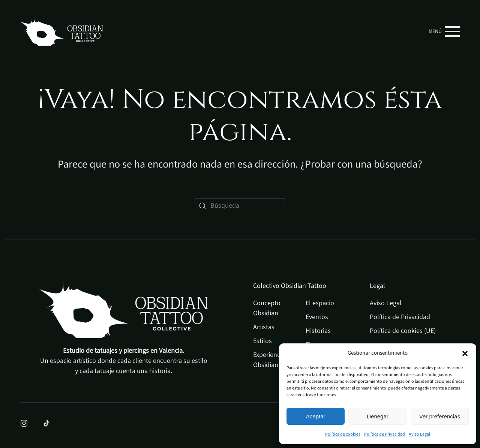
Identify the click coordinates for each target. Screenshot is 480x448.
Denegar (378, 416)
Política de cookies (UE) (403, 331)
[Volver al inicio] (62, 31)
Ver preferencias (440, 416)
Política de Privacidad (385, 434)
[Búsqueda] (240, 206)
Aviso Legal (419, 434)
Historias (318, 331)
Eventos (317, 317)
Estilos (262, 341)
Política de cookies (343, 434)
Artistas (264, 327)
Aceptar (316, 416)
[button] (465, 353)
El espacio (320, 303)
